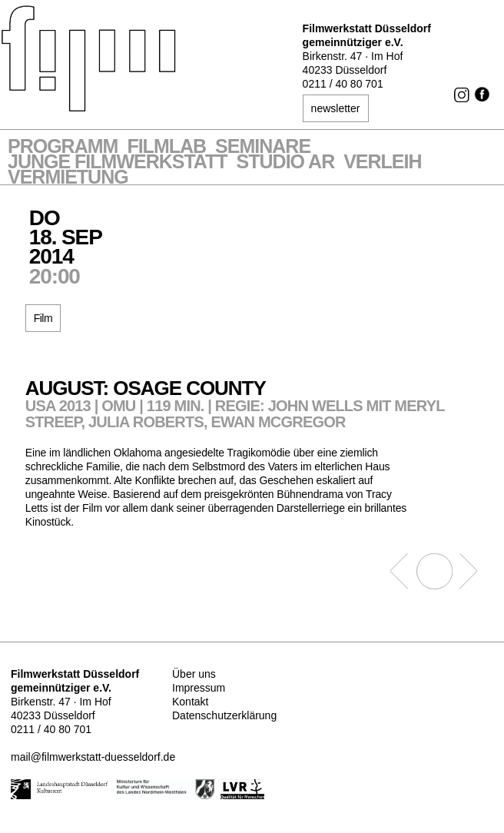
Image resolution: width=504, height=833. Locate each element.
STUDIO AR (286, 163)
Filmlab (166, 148)
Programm (63, 148)
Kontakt (190, 702)
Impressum (199, 688)
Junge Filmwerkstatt (118, 163)
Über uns (194, 674)
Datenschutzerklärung (224, 715)
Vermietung (68, 178)
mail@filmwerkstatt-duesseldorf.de (93, 757)
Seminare (263, 148)
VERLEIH (382, 163)
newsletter (336, 108)
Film (43, 318)
